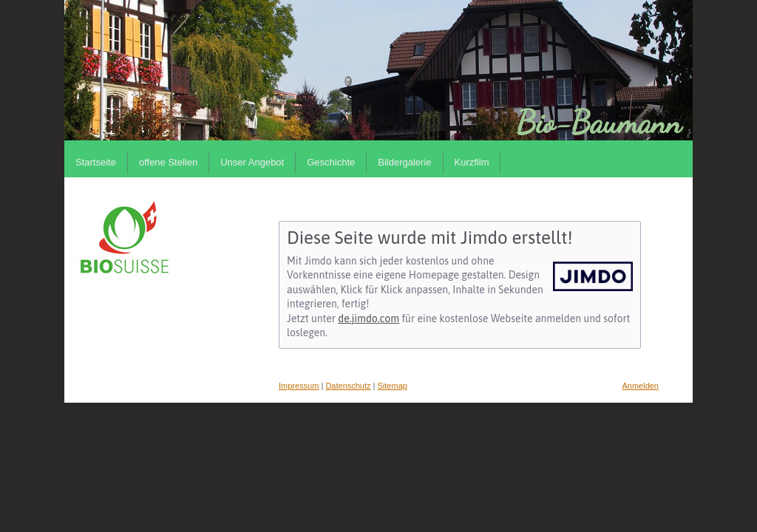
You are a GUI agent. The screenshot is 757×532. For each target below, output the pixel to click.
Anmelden (640, 386)
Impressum (299, 386)
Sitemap (393, 386)
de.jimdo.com (369, 318)
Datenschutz (348, 386)
